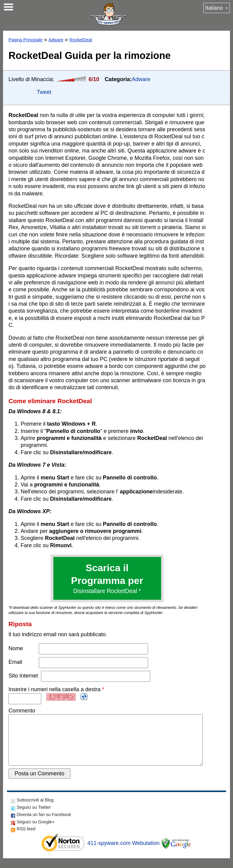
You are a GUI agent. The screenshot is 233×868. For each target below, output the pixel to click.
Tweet (44, 92)
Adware (56, 40)
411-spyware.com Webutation (123, 853)
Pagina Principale (25, 40)
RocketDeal (81, 40)
